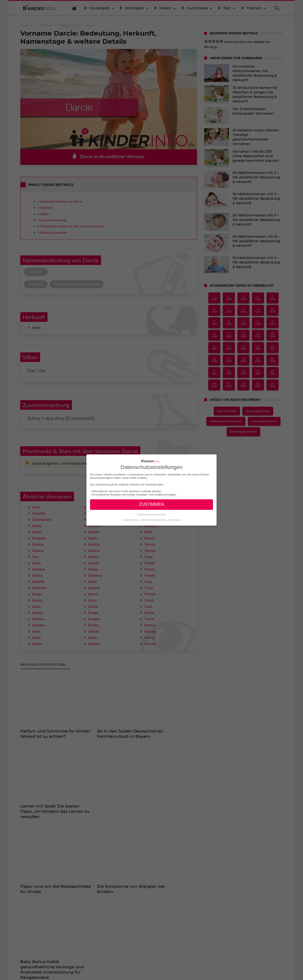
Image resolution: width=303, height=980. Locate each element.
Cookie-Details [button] (130, 520)
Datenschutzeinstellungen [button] (151, 514)
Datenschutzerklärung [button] (154, 520)
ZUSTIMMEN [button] (151, 504)
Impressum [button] (175, 520)
